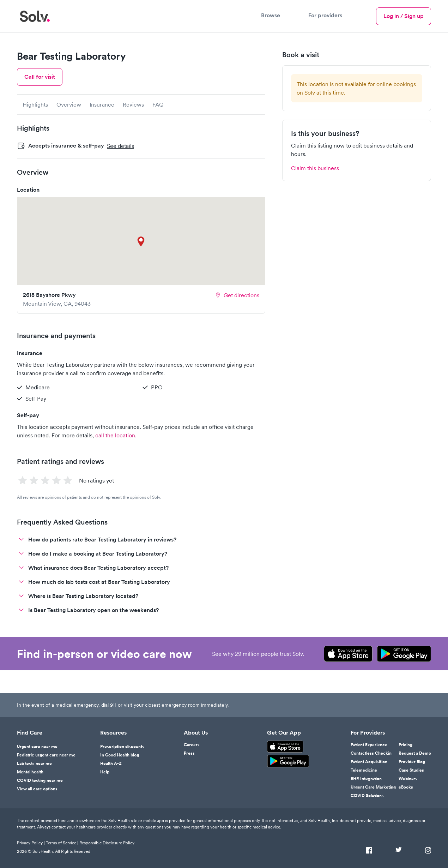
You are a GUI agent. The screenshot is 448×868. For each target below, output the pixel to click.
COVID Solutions (367, 796)
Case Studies (411, 770)
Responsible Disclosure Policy (107, 843)
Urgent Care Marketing (373, 787)
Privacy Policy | (31, 843)
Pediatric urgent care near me (46, 755)
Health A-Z (111, 764)
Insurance (102, 104)
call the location (115, 435)
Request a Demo (415, 753)
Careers (192, 745)
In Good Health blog (120, 755)
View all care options (37, 789)
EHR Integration (366, 779)
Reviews (133, 104)
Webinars (408, 779)
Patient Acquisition (369, 762)
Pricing (405, 745)
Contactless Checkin (371, 753)
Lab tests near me (34, 764)
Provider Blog (412, 762)
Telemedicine (364, 770)
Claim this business (315, 168)
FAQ (158, 104)
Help (105, 772)
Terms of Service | (63, 843)
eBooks (406, 787)
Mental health (30, 772)
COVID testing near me (40, 780)
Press (189, 753)
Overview (69, 104)
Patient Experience (369, 745)
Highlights (35, 104)
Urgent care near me (37, 747)
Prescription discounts (122, 747)
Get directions (237, 295)
